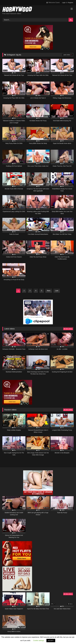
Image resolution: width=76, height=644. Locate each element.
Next (49, 291)
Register (71, 3)
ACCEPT (51, 641)
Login (64, 3)
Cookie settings (39, 640)
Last (57, 291)
